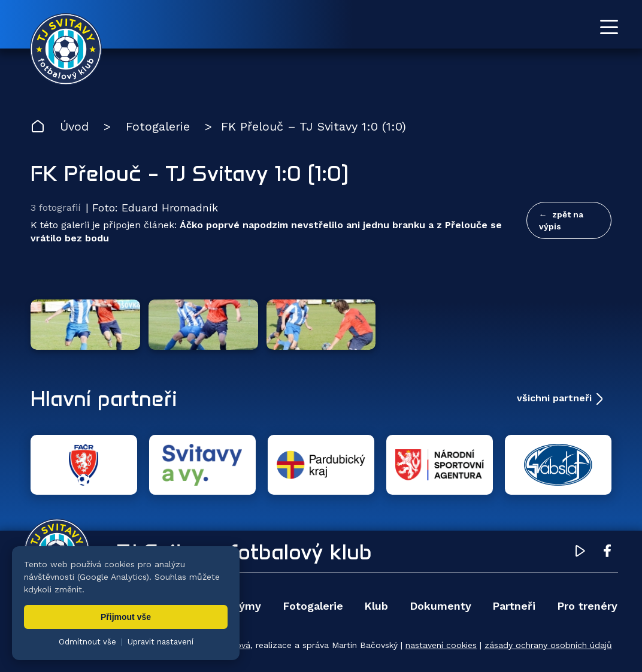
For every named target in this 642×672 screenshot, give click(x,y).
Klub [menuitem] (376, 606)
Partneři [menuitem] (514, 606)
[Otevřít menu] (609, 27)
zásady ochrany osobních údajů (548, 645)
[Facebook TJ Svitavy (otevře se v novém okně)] (607, 553)
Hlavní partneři (104, 398)
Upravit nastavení (160, 642)
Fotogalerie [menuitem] (313, 606)
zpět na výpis (561, 220)
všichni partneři (554, 398)
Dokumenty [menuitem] (440, 606)
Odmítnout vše (87, 642)
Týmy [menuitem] (247, 606)
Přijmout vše (126, 617)
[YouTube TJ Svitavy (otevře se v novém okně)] (580, 553)
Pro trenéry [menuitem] (587, 606)
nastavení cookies (441, 645)
